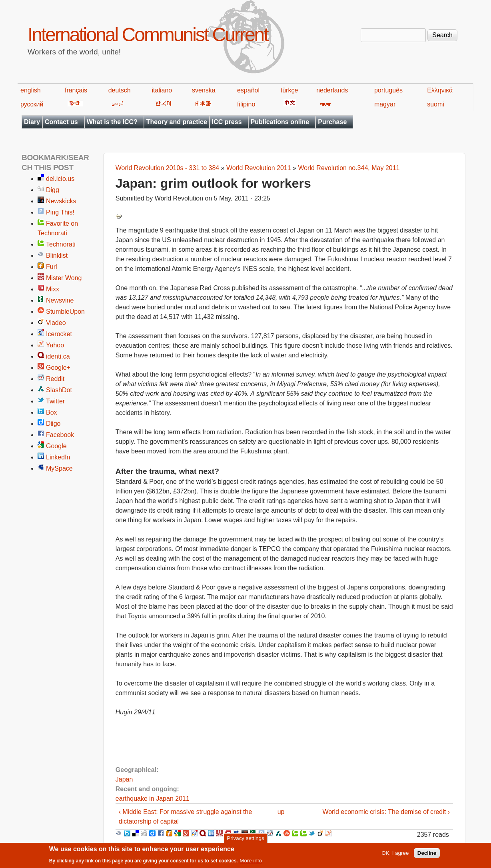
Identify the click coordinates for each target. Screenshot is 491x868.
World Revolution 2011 (259, 168)
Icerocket (59, 334)
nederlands (332, 90)
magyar (385, 104)
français (76, 90)
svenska (204, 90)
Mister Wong (64, 278)
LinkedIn (58, 457)
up (281, 812)
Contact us (61, 122)
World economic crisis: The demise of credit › (386, 812)
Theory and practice (177, 122)
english (31, 90)
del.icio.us (60, 179)
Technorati (61, 244)
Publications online (280, 122)
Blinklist (57, 256)
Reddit (55, 379)
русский (32, 104)
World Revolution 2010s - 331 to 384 (167, 168)
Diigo (53, 424)
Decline (427, 855)
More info (251, 863)
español (248, 90)
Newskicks (61, 201)
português (388, 90)
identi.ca (58, 356)
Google (56, 446)
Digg (53, 190)
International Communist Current (148, 35)
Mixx (53, 289)
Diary (32, 122)
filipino (246, 104)
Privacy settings (245, 840)
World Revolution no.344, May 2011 (349, 168)
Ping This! (60, 212)
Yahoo (55, 345)
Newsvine (60, 300)
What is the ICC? (112, 122)
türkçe (289, 90)
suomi (436, 104)
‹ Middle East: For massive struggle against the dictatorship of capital (185, 817)
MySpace (59, 468)
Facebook (60, 435)
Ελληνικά (440, 90)
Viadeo (56, 323)
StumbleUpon (65, 312)
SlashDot (59, 390)
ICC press (227, 122)
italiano (162, 90)
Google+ (58, 368)
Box (52, 412)
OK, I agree (395, 855)
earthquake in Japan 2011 (153, 799)
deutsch (120, 90)
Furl (52, 267)
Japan (124, 779)
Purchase (332, 122)
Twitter (55, 401)
